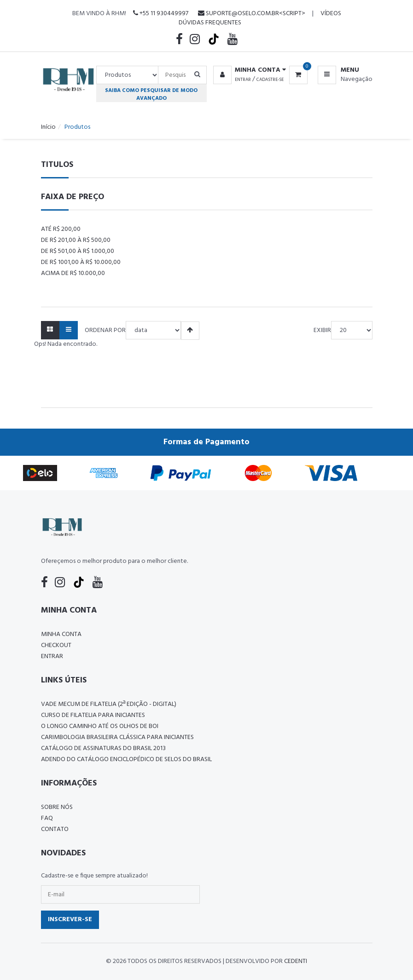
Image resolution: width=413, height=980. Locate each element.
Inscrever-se (70, 920)
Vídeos (331, 14)
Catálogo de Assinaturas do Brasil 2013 (103, 748)
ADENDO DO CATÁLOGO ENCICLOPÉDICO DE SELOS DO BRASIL (126, 759)
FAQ (47, 818)
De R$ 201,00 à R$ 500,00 (76, 240)
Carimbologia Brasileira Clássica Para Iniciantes (117, 737)
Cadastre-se (270, 80)
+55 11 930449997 (161, 14)
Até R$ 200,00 (61, 229)
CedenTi (296, 961)
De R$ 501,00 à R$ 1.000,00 (78, 251)
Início (48, 127)
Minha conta (61, 634)
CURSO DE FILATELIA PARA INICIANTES (93, 715)
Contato (55, 829)
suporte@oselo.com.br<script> (252, 14)
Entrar (243, 80)
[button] (248, 70)
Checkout (56, 645)
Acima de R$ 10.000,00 (73, 273)
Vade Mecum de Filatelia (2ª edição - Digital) (109, 704)
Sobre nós (57, 807)
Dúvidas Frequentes (210, 23)
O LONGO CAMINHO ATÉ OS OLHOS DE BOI (100, 726)
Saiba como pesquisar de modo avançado (151, 94)
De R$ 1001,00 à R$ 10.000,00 (81, 262)
